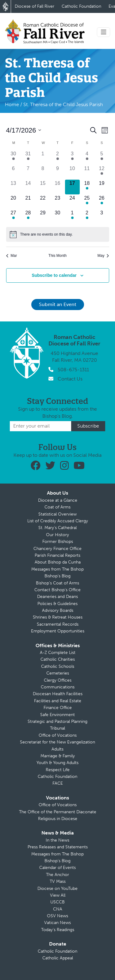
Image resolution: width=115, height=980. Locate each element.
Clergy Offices (58, 680)
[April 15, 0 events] (43, 187)
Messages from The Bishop (57, 569)
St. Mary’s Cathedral (57, 528)
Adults (57, 749)
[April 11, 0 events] (87, 172)
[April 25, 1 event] (87, 202)
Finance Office (58, 708)
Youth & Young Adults (57, 763)
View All (58, 895)
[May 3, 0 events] (102, 217)
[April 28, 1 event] (28, 217)
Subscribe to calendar (54, 275)
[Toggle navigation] (104, 32)
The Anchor (57, 875)
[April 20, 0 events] (13, 202)
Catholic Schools (58, 666)
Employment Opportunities (58, 631)
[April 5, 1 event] (102, 157)
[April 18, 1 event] (87, 187)
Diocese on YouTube (57, 888)
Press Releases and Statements (58, 847)
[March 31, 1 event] (28, 157)
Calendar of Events (57, 868)
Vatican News (57, 923)
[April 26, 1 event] (102, 202)
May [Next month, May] (103, 256)
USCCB (57, 902)
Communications (58, 687)
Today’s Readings (58, 930)
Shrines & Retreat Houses (58, 617)
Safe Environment (57, 715)
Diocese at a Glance (58, 500)
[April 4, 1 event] (87, 157)
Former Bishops (58, 542)
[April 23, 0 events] (58, 202)
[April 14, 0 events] (28, 187)
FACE (58, 783)
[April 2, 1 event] (58, 157)
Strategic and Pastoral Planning (57, 721)
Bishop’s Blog (57, 576)
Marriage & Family (58, 756)
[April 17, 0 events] (72, 187)
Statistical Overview (57, 514)
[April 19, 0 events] (102, 187)
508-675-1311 (73, 370)
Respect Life (58, 770)
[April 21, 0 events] (28, 202)
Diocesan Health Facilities (58, 694)
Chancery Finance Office (57, 549)
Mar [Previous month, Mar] (12, 256)
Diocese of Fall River (34, 6)
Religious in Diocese (58, 819)
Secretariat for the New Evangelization (57, 742)
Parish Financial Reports (57, 555)
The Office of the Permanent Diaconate (58, 812)
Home (12, 104)
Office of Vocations (58, 735)
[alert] (58, 234)
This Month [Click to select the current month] (57, 256)
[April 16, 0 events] (58, 187)
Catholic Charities (58, 659)
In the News (57, 840)
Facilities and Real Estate (58, 701)
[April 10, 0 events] (72, 172)
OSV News (57, 916)
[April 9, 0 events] (58, 172)
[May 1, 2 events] (72, 217)
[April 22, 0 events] (43, 202)
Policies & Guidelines (57, 604)
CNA (58, 909)
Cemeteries (58, 673)
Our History (57, 535)
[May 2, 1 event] (87, 217)
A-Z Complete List (58, 653)
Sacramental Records (58, 624)
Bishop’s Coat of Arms (57, 583)
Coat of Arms (57, 507)
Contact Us (70, 379)
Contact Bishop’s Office (57, 590)
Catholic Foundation (81, 6)
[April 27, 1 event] (13, 217)
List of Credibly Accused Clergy (58, 521)
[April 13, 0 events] (13, 187)
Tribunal (57, 728)
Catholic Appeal (58, 958)
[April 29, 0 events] (43, 217)
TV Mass (58, 881)
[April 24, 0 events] (72, 202)
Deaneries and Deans (57, 597)
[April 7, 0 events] (28, 172)
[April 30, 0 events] (58, 217)
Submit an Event (58, 304)
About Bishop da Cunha (58, 562)
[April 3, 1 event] (72, 157)
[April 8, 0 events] (43, 172)
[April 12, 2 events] (102, 172)
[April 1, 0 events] (43, 157)
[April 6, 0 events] (13, 172)
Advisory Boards (58, 610)
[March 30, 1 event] (13, 157)
